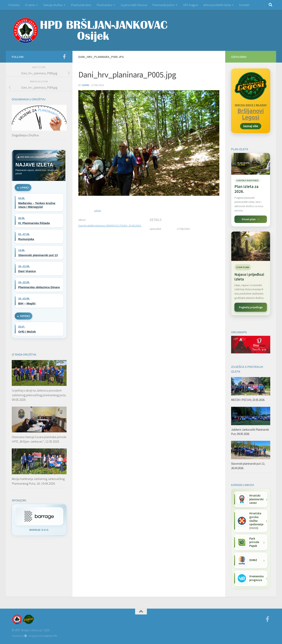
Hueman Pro (51, 636)
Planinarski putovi (164, 5)
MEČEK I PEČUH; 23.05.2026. (248, 400)
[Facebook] (64, 57)
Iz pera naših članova (134, 5)
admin (85, 85)
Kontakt (244, 5)
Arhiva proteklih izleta (217, 5)
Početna (14, 5)
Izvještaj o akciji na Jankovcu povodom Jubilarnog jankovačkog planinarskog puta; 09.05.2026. (39, 395)
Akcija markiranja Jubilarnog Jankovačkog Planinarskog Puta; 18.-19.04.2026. (38, 481)
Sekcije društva (53, 5)
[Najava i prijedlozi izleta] (251, 246)
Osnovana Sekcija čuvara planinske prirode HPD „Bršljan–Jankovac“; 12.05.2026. (39, 439)
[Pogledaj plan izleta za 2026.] (251, 190)
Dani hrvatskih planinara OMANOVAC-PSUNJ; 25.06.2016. (110, 225)
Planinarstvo (105, 5)
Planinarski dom (81, 5)
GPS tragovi (191, 5)
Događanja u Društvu (25, 135)
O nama (30, 5)
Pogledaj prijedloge (251, 307)
